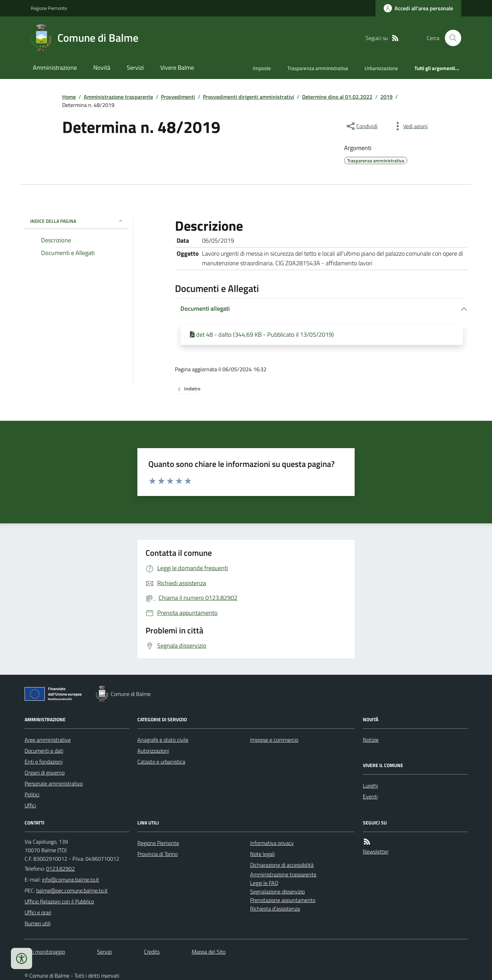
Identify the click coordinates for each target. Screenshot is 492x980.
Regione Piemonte (49, 8)
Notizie (371, 740)
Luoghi (370, 786)
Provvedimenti (178, 97)
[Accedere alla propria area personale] (418, 8)
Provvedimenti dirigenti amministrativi (249, 97)
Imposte (262, 68)
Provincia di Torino (158, 854)
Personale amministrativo (54, 783)
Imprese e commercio (274, 740)
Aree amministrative (48, 740)
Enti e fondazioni (44, 762)
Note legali (262, 854)
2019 (386, 97)
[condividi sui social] (361, 126)
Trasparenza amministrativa (318, 68)
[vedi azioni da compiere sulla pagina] (410, 126)
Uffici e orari (38, 912)
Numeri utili (38, 923)
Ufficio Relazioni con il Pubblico (59, 901)
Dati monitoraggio (45, 952)
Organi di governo (45, 773)
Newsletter (376, 851)
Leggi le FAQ (264, 883)
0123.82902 (60, 869)
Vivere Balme (177, 68)
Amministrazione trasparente (118, 97)
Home (69, 97)
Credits (152, 952)
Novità (102, 68)
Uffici (30, 805)
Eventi (370, 796)
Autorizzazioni (153, 751)
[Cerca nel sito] (450, 38)
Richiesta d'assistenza (275, 909)
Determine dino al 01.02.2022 (337, 97)
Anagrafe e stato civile (163, 740)
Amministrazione (55, 68)
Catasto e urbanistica (161, 762)
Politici (32, 794)
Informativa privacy (272, 843)
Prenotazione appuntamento (283, 900)
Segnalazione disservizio (277, 891)
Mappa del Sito (209, 952)
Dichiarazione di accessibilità (282, 865)
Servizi (135, 68)
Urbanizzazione (381, 68)
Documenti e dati (44, 751)
